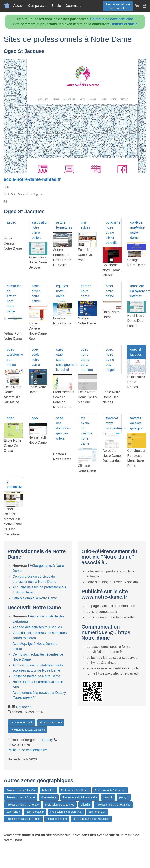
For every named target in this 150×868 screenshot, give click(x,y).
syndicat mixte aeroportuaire (114, 423)
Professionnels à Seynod (60, 805)
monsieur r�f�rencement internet (138, 291)
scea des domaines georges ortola (63, 428)
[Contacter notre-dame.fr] (144, 6)
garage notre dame (86, 291)
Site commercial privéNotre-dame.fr (118, 6)
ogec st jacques (136, 352)
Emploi (57, 6)
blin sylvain (86, 225)
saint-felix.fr (13, 812)
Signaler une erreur (51, 723)
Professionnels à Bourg (75, 790)
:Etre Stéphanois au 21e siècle (91, 819)
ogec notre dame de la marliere (87, 360)
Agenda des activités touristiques (37, 627)
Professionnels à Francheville (80, 797)
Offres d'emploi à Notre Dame (35, 598)
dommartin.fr (49, 797)
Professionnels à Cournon (110, 790)
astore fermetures (64, 225)
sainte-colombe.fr (57, 819)
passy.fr (124, 797)
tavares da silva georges (136, 423)
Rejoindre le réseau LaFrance (28, 730)
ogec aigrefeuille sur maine (15, 357)
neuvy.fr (108, 797)
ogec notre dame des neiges (111, 360)
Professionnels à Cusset (21, 797)
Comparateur (38, 6)
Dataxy (47, 740)
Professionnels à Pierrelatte (23, 805)
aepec (11, 222)
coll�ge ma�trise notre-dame (137, 230)
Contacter (23, 707)
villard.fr (85, 805)
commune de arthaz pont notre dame (14, 299)
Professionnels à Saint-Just (66, 812)
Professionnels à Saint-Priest (23, 819)
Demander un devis (22, 723)
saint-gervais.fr (35, 812)
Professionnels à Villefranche (113, 805)
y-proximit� (14, 484)
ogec (10, 418)
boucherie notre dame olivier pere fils (113, 233)
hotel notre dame (110, 291)
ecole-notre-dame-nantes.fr (32, 179)
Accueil (19, 6)
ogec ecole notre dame (36, 357)
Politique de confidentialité (112, 19)
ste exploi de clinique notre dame (87, 431)
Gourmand (73, 6)
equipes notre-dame (62, 291)
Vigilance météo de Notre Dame (36, 676)
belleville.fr (48, 790)
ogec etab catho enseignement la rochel (64, 360)
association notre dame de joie (40, 230)
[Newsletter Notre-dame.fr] (137, 6)
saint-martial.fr (97, 812)
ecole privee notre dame (36, 294)
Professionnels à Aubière (21, 790)
